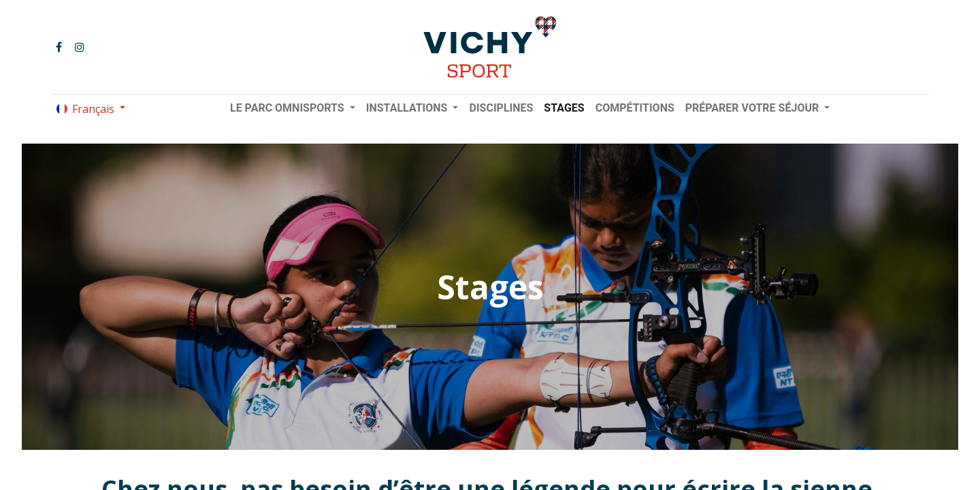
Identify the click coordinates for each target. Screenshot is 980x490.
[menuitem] (501, 108)
